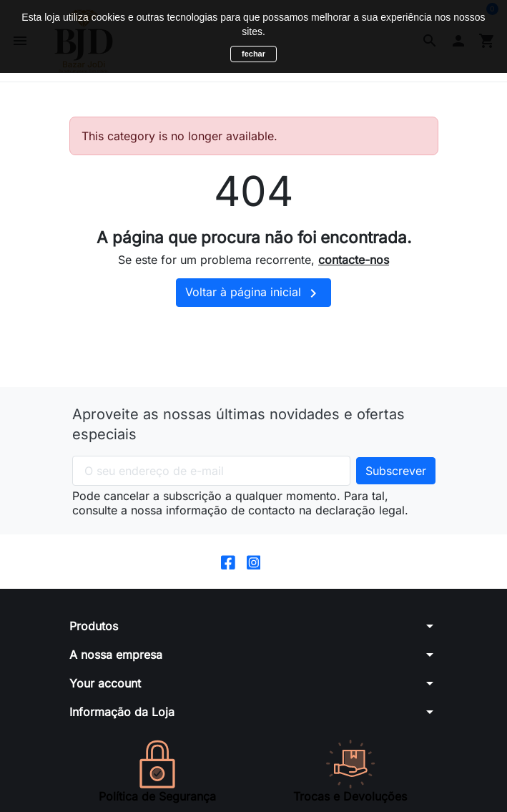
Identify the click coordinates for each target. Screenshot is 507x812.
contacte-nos (354, 260)
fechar (253, 54)
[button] (254, 626)
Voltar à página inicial (253, 293)
